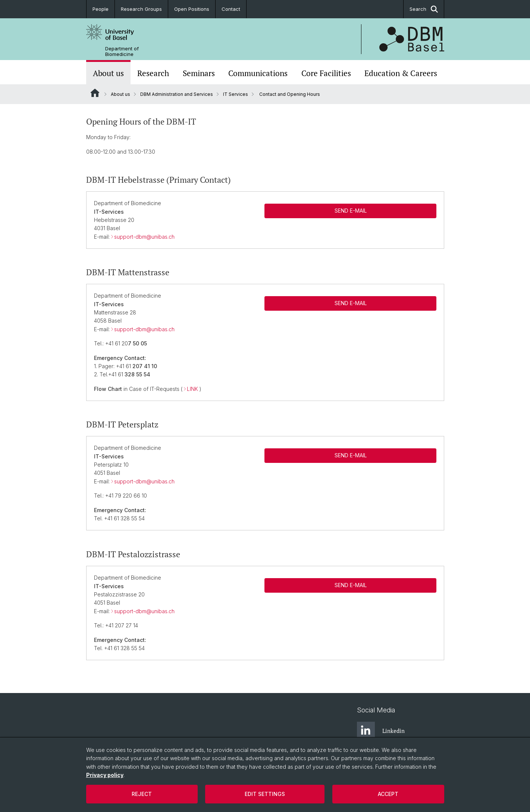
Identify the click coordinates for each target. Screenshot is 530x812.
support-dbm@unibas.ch (144, 237)
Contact (231, 9)
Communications (258, 73)
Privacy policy (105, 775)
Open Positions (192, 9)
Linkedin (381, 731)
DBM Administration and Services (177, 94)
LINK (192, 389)
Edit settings (265, 794)
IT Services (236, 94)
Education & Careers (401, 73)
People (101, 9)
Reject (142, 794)
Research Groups (141, 9)
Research (153, 73)
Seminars (199, 73)
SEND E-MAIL (350, 211)
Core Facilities (326, 73)
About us (108, 73)
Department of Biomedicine (122, 51)
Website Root (95, 93)
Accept (388, 794)
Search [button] (424, 9)
